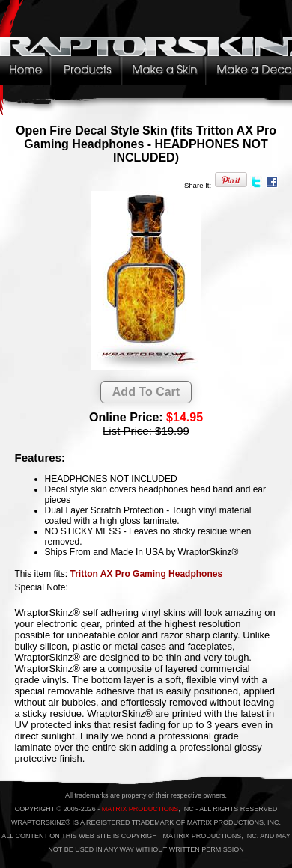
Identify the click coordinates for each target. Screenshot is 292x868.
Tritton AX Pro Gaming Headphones (147, 574)
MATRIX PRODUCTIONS (140, 809)
